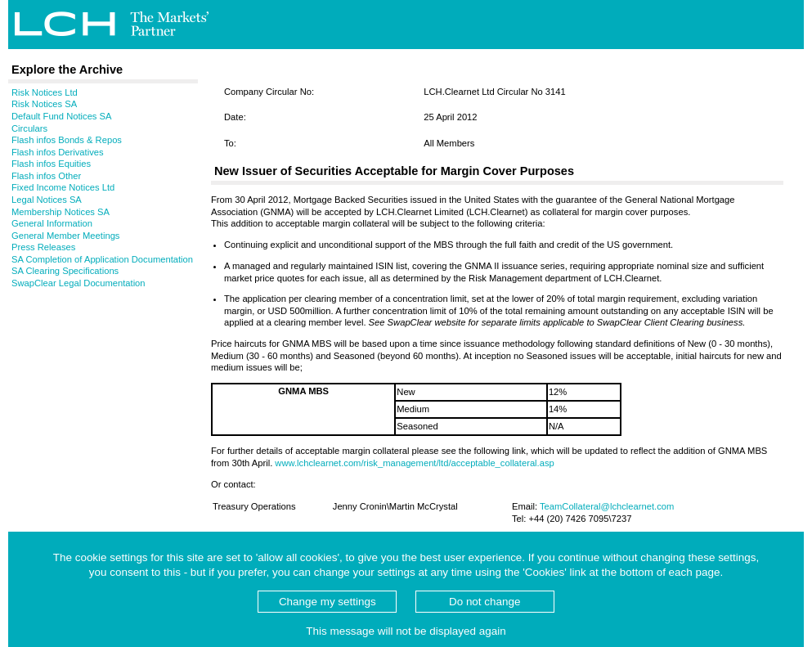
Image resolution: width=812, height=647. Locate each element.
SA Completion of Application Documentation (102, 259)
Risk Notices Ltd (45, 92)
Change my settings (327, 602)
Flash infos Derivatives (58, 152)
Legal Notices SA (47, 200)
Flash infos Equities (51, 164)
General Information (52, 223)
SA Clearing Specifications (65, 271)
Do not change (485, 602)
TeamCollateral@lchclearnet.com (607, 506)
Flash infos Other (46, 176)
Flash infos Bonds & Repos (67, 140)
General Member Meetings (65, 236)
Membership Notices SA (61, 212)
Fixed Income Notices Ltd (63, 187)
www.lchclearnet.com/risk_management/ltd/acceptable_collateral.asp (414, 463)
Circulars (29, 128)
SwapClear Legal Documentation (79, 283)
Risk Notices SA (44, 104)
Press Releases (43, 247)
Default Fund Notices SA (62, 116)
